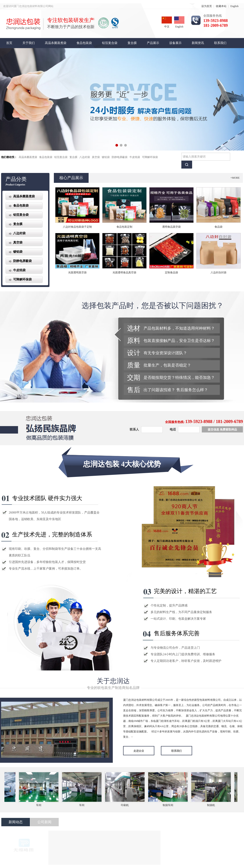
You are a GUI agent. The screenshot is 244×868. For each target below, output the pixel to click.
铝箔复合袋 (110, 43)
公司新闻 (44, 822)
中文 (167, 22)
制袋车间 (169, 805)
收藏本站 (221, 6)
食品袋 (219, 227)
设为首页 (207, 6)
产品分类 (16, 179)
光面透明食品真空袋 (124, 272)
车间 (40, 805)
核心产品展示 (71, 178)
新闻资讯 (198, 43)
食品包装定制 (124, 227)
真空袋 (96, 157)
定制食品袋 (171, 272)
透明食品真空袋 (171, 227)
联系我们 (220, 43)
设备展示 (175, 43)
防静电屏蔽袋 (120, 157)
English (234, 6)
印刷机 (126, 805)
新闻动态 (16, 822)
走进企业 (139, 751)
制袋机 (212, 805)
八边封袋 (85, 157)
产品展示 (153, 43)
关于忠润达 (113, 681)
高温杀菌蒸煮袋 (56, 43)
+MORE (235, 178)
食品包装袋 (84, 43)
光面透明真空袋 (77, 272)
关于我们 (29, 43)
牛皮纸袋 (135, 157)
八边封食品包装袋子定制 (77, 227)
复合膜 (132, 43)
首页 (9, 43)
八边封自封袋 (219, 272)
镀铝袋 (106, 157)
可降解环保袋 (150, 157)
